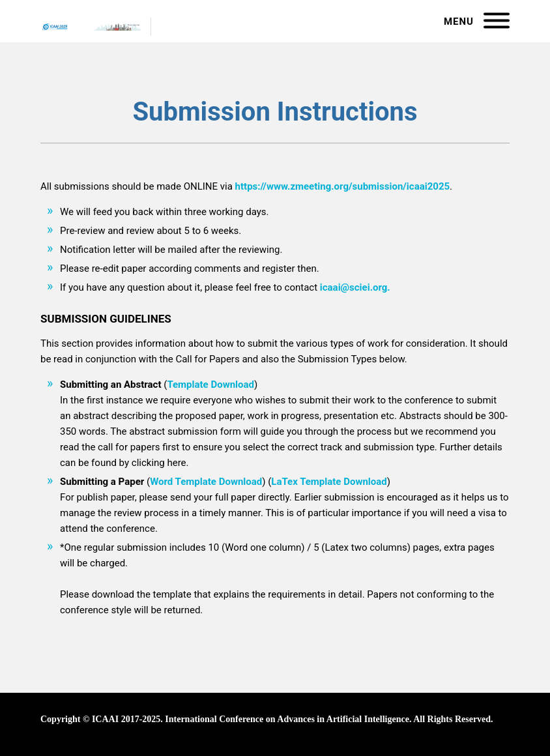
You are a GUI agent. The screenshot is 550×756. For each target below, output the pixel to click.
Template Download (210, 385)
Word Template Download (206, 482)
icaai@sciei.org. (355, 287)
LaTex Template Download (329, 482)
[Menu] (497, 21)
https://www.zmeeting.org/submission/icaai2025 (343, 186)
